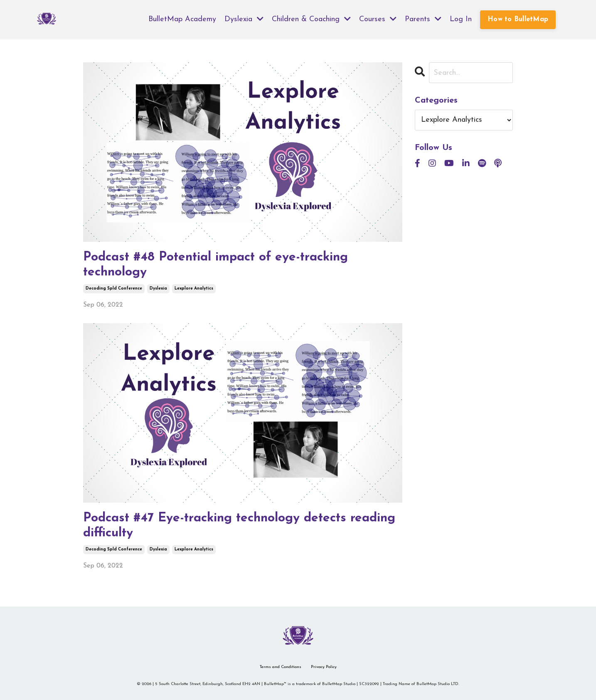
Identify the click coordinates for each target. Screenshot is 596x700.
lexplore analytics (194, 289)
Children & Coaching (311, 19)
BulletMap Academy (182, 19)
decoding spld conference (114, 289)
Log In (461, 19)
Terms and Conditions (281, 667)
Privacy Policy (324, 667)
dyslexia (158, 289)
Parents (423, 19)
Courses (378, 19)
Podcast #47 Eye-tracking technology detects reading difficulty (239, 526)
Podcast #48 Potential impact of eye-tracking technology (215, 265)
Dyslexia (244, 19)
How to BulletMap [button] (518, 20)
